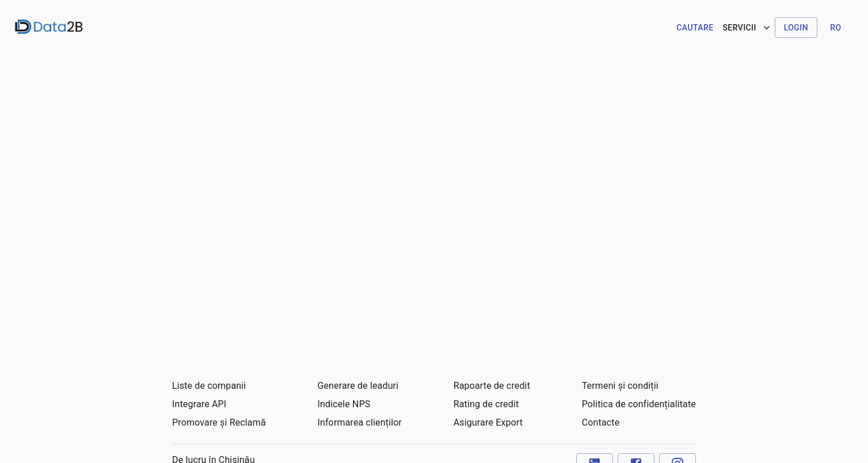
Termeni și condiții (620, 386)
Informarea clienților (359, 422)
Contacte (601, 422)
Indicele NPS (344, 404)
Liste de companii (209, 386)
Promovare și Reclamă (219, 422)
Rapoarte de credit (492, 386)
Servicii (747, 28)
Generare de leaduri (358, 386)
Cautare (695, 28)
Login (796, 28)
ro (835, 28)
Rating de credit (486, 404)
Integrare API (199, 404)
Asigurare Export (488, 422)
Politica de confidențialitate (639, 404)
